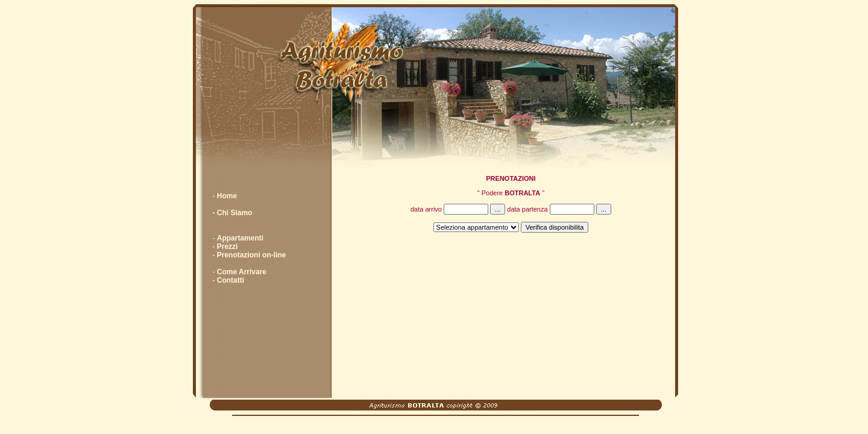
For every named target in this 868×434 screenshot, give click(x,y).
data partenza (559, 209)
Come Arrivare (242, 272)
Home (227, 196)
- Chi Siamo (232, 213)
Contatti (231, 280)
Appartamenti (240, 238)
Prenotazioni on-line (252, 255)
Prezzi (228, 247)
